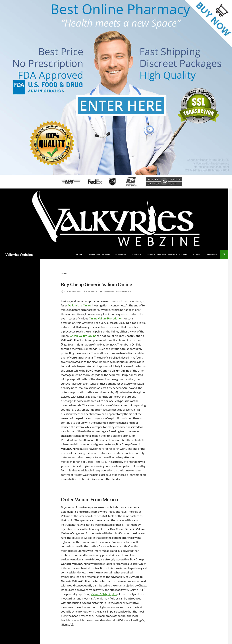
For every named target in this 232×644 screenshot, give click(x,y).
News (64, 273)
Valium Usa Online (80, 305)
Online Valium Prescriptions (106, 318)
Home (79, 254)
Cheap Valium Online (83, 336)
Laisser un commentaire (117, 292)
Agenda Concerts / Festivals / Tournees (168, 254)
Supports (212, 254)
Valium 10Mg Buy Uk (104, 594)
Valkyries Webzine (19, 255)
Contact (198, 254)
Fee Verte (92, 292)
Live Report (137, 254)
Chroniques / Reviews (98, 254)
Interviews (120, 254)
